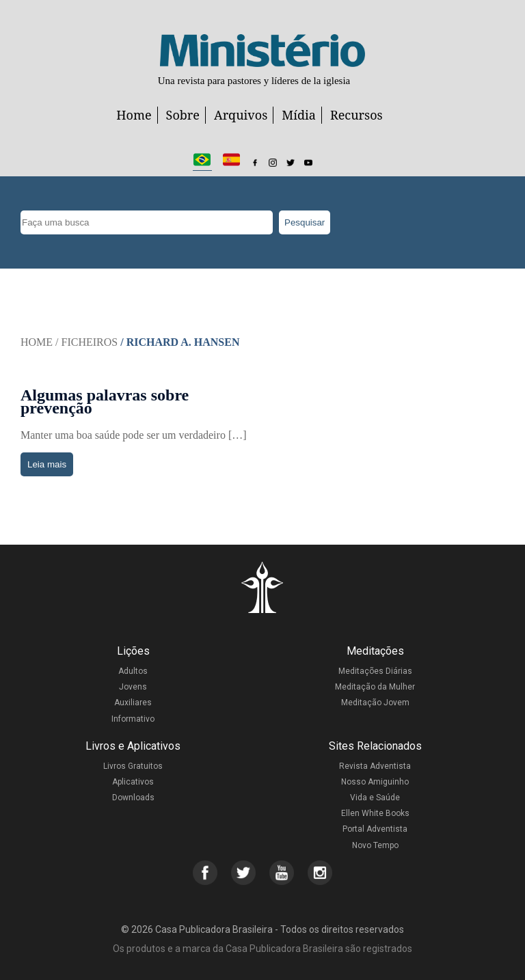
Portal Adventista (375, 829)
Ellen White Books (375, 813)
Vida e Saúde (375, 798)
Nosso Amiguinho (375, 782)
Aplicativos (133, 782)
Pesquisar (305, 222)
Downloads (133, 798)
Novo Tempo (375, 845)
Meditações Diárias (375, 671)
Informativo (133, 719)
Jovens (133, 687)
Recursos (356, 115)
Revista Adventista (375, 766)
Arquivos (241, 115)
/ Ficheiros (86, 342)
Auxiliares (133, 703)
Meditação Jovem (375, 703)
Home (134, 115)
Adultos (133, 671)
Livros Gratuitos (133, 766)
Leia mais (47, 464)
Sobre (183, 115)
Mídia (299, 115)
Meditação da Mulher (375, 687)
